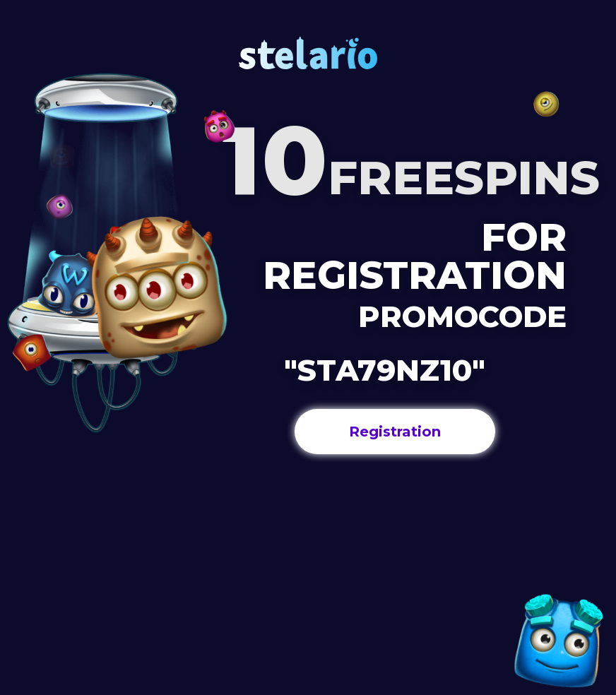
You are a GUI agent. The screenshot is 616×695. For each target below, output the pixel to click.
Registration (395, 432)
